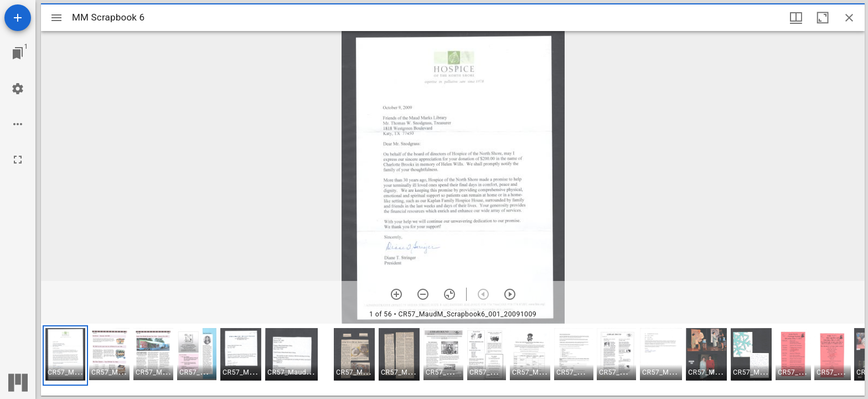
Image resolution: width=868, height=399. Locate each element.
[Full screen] (18, 160)
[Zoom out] (423, 294)
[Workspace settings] (18, 89)
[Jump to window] (18, 53)
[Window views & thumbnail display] (796, 18)
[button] (65, 355)
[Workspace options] (18, 124)
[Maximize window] (823, 18)
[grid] (453, 360)
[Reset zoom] (449, 294)
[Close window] (849, 18)
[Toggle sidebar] (56, 18)
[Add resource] (18, 18)
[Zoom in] (396, 294)
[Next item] (510, 294)
